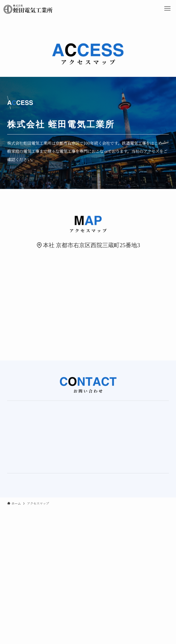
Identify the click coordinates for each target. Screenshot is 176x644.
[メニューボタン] (167, 9)
